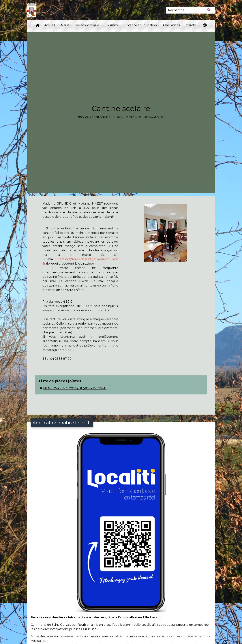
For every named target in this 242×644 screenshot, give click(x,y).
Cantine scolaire (149, 117)
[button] (38, 26)
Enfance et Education (113, 117)
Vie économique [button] (88, 25)
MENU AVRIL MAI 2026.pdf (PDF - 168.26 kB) (73, 388)
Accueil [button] (50, 25)
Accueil (85, 117)
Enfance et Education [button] (141, 25)
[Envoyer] (209, 10)
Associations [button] (172, 25)
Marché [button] (192, 25)
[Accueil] (32, 10)
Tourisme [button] (112, 25)
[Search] (184, 10)
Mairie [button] (66, 25)
